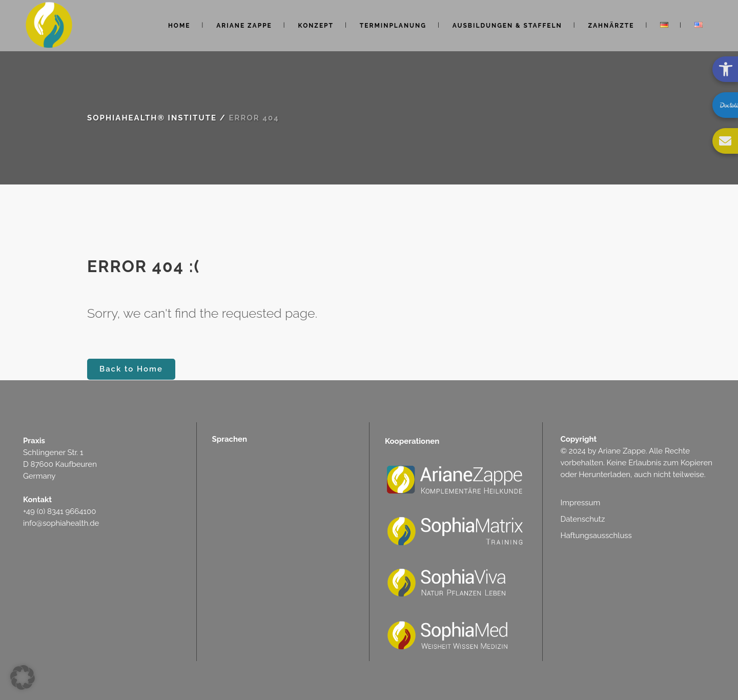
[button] (23, 677)
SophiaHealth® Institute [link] (152, 118)
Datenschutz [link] (583, 519)
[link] (725, 69)
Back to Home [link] (131, 369)
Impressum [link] (581, 503)
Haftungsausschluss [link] (596, 536)
